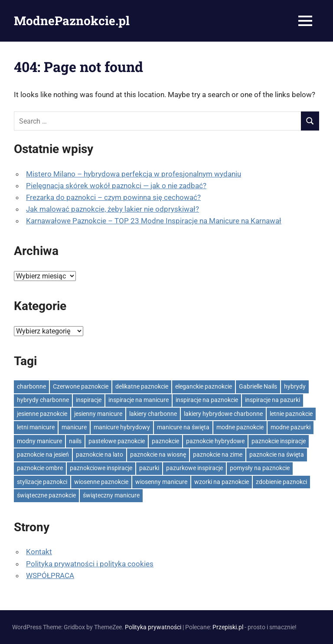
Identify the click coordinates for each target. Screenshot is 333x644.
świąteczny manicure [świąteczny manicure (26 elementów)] (111, 495)
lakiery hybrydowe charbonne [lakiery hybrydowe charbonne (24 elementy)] (223, 414)
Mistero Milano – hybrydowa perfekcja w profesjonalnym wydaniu (134, 174)
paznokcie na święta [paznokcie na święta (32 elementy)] (277, 454)
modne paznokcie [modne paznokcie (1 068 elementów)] (240, 427)
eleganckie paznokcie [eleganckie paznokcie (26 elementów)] (204, 386)
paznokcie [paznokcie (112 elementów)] (165, 441)
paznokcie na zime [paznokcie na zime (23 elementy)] (218, 454)
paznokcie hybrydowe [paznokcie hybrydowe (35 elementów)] (215, 441)
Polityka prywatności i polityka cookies (90, 564)
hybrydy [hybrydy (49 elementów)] (295, 386)
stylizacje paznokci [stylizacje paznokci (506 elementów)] (42, 482)
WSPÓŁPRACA (50, 575)
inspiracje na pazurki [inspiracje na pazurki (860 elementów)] (273, 400)
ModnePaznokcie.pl (72, 21)
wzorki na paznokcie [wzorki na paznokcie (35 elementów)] (222, 482)
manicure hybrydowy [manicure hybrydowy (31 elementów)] (122, 427)
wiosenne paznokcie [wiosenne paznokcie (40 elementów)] (101, 482)
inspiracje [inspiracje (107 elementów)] (89, 400)
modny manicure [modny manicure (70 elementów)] (39, 441)
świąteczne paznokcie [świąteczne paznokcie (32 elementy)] (46, 495)
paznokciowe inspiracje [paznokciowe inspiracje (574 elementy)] (101, 468)
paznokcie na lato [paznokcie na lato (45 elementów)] (100, 454)
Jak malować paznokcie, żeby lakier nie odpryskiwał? (113, 209)
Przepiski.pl (228, 627)
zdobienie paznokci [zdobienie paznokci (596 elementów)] (281, 482)
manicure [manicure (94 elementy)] (74, 427)
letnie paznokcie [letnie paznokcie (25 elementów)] (291, 414)
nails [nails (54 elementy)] (75, 441)
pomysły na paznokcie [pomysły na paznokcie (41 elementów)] (260, 468)
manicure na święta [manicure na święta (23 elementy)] (183, 427)
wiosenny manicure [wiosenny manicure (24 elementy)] (161, 482)
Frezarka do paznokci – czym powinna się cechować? (113, 197)
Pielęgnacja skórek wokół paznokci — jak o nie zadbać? (116, 186)
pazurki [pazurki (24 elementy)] (149, 468)
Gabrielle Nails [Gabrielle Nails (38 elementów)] (258, 386)
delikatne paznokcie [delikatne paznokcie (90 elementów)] (142, 386)
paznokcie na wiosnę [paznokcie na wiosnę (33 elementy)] (158, 454)
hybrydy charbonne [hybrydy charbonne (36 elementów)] (43, 400)
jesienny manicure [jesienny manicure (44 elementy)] (98, 414)
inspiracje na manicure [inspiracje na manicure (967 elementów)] (139, 400)
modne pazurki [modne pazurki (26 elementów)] (291, 427)
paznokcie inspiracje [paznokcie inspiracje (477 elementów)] (279, 441)
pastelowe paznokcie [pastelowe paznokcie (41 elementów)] (117, 441)
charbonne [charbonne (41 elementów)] (31, 386)
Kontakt (39, 552)
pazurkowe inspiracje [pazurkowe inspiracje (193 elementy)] (194, 468)
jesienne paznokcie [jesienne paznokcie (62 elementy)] (42, 414)
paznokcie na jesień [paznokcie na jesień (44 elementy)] (43, 454)
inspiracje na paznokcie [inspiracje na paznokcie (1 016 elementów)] (207, 400)
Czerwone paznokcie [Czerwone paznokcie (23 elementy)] (81, 386)
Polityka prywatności (153, 627)
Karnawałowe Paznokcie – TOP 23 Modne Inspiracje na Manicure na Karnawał (154, 221)
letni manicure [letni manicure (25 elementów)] (36, 427)
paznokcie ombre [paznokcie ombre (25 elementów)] (40, 468)
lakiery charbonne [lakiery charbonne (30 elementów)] (153, 414)
